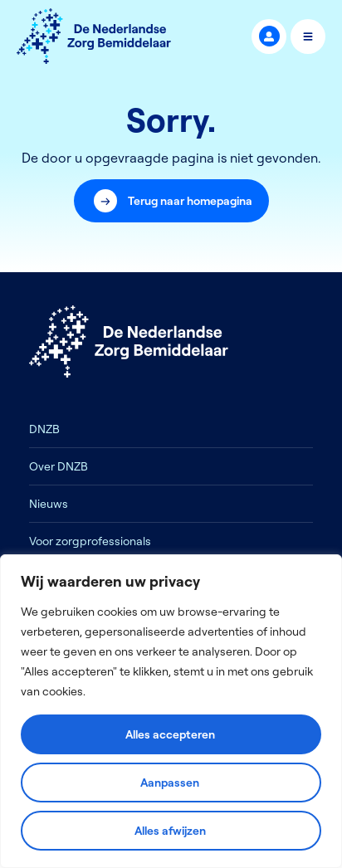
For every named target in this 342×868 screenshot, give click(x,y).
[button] (171, 201)
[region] (171, 711)
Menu (308, 36)
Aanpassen (170, 783)
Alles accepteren (170, 734)
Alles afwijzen (170, 831)
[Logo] (94, 36)
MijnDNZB (269, 36)
